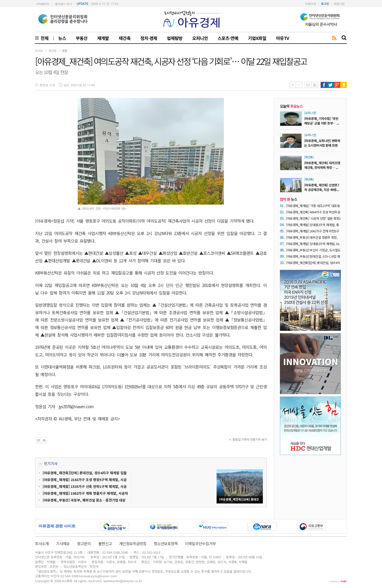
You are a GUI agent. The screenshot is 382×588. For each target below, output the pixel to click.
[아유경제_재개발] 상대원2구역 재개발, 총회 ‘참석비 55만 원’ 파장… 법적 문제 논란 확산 (313, 225)
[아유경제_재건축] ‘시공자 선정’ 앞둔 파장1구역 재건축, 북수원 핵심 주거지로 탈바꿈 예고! (313, 218)
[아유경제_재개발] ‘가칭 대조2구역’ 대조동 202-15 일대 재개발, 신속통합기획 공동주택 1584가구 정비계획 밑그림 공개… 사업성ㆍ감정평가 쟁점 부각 (313, 206)
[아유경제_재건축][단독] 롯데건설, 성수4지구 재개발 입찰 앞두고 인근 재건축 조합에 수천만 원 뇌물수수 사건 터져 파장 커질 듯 (313, 263)
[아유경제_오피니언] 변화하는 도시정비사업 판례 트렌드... (322, 145)
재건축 (124, 38)
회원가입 (339, 4)
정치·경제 (149, 38)
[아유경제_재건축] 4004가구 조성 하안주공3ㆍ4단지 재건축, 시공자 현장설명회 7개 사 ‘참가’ (313, 212)
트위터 (330, 85)
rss (334, 38)
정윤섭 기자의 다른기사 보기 (250, 439)
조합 (65, 51)
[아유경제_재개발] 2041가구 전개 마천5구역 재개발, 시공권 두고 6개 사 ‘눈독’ (312, 231)
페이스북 (324, 85)
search (344, 38)
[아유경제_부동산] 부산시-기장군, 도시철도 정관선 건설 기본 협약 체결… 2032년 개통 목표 (313, 250)
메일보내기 (308, 85)
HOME (39, 51)
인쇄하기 (315, 85)
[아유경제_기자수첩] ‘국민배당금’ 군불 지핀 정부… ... (322, 121)
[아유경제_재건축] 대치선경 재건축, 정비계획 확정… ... (322, 165)
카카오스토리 (344, 85)
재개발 (103, 38)
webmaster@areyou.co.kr (123, 581)
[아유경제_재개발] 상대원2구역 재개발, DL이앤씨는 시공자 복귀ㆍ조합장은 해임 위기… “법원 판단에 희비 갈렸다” (313, 244)
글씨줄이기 (299, 85)
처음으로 (311, 4)
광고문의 (84, 543)
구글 (337, 85)
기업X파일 (257, 38)
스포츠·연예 (228, 38)
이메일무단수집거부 (200, 543)
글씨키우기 (293, 85)
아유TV (282, 38)
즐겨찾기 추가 (63, 4)
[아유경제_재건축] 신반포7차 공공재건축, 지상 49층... (322, 187)
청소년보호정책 (166, 543)
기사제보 (63, 543)
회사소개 (42, 543)
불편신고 (105, 543)
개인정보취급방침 (133, 543)
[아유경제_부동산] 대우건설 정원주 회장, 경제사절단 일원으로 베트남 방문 (312, 237)
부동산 (82, 38)
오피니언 (200, 38)
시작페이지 (43, 4)
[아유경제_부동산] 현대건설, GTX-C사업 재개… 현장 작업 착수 (313, 256)
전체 (44, 38)
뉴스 (62, 38)
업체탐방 (175, 38)
